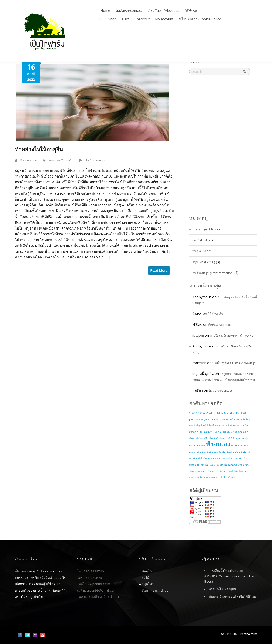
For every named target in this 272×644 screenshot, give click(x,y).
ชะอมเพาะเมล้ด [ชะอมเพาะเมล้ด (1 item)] (211, 432)
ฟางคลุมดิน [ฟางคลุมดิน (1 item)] (237, 446)
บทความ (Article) (60, 160)
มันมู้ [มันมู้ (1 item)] (209, 452)
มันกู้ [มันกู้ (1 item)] (204, 452)
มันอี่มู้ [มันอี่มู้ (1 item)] (229, 452)
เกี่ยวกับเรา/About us (163, 11)
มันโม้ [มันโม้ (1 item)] (244, 452)
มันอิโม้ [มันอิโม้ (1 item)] (222, 452)
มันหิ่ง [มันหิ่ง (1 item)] (215, 452)
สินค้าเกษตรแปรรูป (155, 590)
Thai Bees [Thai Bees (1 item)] (216, 419)
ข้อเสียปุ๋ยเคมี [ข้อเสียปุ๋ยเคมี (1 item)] (215, 425)
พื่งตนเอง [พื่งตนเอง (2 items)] (218, 444)
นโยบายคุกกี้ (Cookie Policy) (200, 19)
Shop (113, 19)
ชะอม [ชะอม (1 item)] (200, 432)
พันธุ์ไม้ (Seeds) (203, 251)
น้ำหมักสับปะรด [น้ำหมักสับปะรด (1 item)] (217, 438)
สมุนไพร (148, 584)
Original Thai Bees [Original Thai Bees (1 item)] (236, 413)
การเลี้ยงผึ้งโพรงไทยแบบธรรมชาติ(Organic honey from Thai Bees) (229, 576)
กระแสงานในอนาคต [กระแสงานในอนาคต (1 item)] (232, 419)
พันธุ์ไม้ (147, 571)
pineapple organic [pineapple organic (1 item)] (199, 419)
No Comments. (95, 160)
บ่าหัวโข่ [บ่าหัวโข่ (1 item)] (230, 438)
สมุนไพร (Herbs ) (204, 262)
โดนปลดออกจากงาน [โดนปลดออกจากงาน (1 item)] (210, 477)
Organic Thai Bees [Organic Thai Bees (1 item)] (216, 413)
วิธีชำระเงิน (216, 314)
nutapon (31, 160)
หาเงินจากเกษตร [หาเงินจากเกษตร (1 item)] (219, 458)
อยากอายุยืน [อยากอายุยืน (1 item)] (203, 465)
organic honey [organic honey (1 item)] (197, 413)
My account (164, 19)
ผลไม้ (146, 578)
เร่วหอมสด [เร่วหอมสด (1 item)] (201, 471)
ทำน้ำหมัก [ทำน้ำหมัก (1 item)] (243, 432)
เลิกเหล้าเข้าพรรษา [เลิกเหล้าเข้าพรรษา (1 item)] (217, 471)
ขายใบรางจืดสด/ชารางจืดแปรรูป (232, 335)
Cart (126, 19)
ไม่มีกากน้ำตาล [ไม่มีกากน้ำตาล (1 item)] (228, 477)
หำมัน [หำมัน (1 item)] (231, 458)
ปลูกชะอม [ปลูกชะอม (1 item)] (239, 438)
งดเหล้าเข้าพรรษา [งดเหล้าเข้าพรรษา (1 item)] (232, 425)
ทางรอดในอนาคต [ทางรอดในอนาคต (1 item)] (229, 432)
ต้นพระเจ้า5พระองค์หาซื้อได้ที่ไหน (232, 596)
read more (159, 270)
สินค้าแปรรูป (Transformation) (213, 273)
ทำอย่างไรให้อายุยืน (39, 149)
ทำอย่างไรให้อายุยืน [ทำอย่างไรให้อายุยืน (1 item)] (199, 438)
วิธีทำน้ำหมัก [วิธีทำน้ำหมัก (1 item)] (204, 458)
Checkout (142, 19)
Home (105, 11)
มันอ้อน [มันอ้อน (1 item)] (236, 452)
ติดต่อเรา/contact (129, 11)
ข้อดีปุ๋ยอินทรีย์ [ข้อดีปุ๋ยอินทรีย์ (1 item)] (201, 425)
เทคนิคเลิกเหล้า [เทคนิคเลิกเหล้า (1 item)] (236, 465)
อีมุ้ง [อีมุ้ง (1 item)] (211, 465)
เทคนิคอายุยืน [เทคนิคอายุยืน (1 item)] (221, 465)
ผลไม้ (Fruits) (201, 240)
